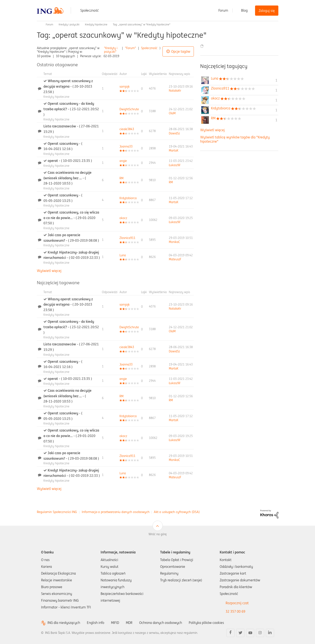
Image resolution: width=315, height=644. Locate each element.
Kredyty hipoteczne (96, 24)
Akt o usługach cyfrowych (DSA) (177, 512)
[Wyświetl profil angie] (123, 161)
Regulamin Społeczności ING (57, 512)
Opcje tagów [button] (181, 51)
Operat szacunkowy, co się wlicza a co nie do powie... (71, 218)
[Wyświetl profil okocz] (123, 218)
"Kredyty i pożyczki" (111, 50)
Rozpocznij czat (237, 603)
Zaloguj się (267, 11)
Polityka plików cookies (206, 623)
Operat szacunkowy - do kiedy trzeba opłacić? (71, 109)
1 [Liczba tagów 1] (276, 80)
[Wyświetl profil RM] (121, 178)
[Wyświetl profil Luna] (123, 255)
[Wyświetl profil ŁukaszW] (175, 165)
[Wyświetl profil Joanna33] (126, 146)
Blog (244, 10)
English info (96, 623)
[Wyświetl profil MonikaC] (174, 242)
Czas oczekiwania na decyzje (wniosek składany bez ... (67, 178)
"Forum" (130, 48)
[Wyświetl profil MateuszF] (175, 259)
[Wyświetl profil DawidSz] (174, 133)
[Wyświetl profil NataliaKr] (175, 91)
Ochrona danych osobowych (161, 623)
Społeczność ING (39, 25)
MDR (129, 623)
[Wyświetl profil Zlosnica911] (127, 238)
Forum (223, 10)
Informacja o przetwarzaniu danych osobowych (116, 512)
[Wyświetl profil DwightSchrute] (129, 109)
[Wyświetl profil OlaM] (172, 113)
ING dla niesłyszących (64, 623)
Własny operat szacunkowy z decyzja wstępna (68, 86)
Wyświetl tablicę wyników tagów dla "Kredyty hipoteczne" (235, 139)
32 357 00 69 (235, 611)
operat (70, 161)
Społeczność (90, 10)
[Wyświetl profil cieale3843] (127, 129)
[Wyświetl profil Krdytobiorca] (128, 198)
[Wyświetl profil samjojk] (125, 87)
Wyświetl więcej (49, 271)
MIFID (115, 623)
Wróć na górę (158, 534)
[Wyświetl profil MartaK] (174, 150)
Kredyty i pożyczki (69, 24)
